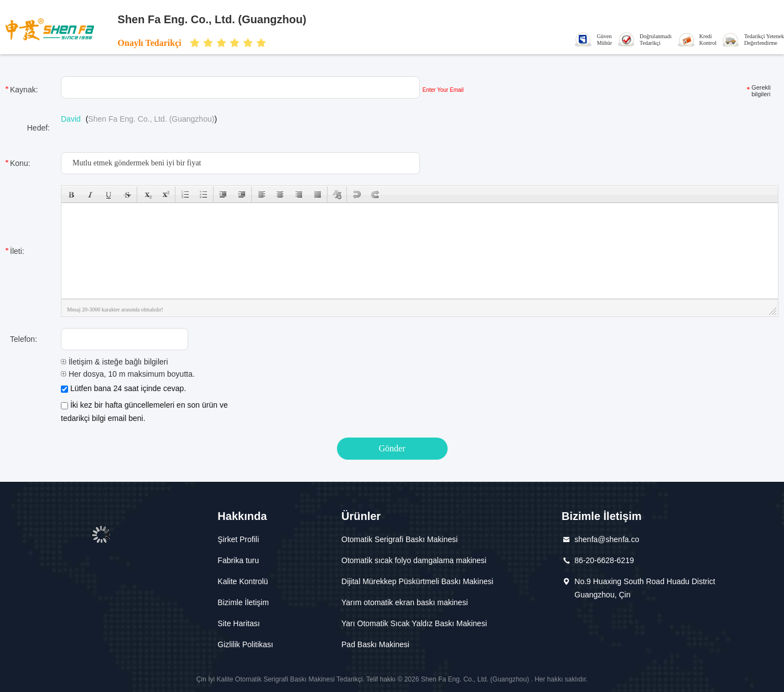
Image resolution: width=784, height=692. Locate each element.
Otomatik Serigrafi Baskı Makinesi (399, 539)
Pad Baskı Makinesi (375, 644)
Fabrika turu (238, 560)
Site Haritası (238, 623)
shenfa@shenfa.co (607, 539)
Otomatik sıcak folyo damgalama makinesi (414, 560)
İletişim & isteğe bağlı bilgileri (115, 362)
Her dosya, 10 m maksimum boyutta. (128, 374)
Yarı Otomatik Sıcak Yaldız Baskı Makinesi (414, 623)
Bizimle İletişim (243, 602)
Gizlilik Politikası (245, 644)
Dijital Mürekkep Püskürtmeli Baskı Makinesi (417, 581)
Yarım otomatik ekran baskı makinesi (405, 602)
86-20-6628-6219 (604, 560)
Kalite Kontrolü (243, 581)
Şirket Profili (238, 539)
